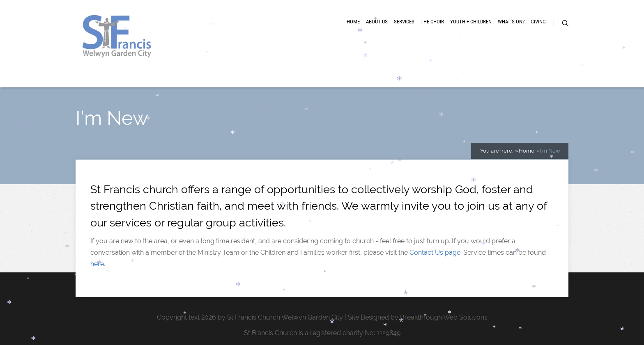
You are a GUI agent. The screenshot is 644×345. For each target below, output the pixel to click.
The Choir (432, 22)
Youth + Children (471, 22)
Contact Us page (435, 252)
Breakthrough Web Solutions (444, 317)
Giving (538, 22)
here (97, 264)
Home (353, 22)
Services (404, 22)
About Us (377, 22)
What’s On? (511, 22)
